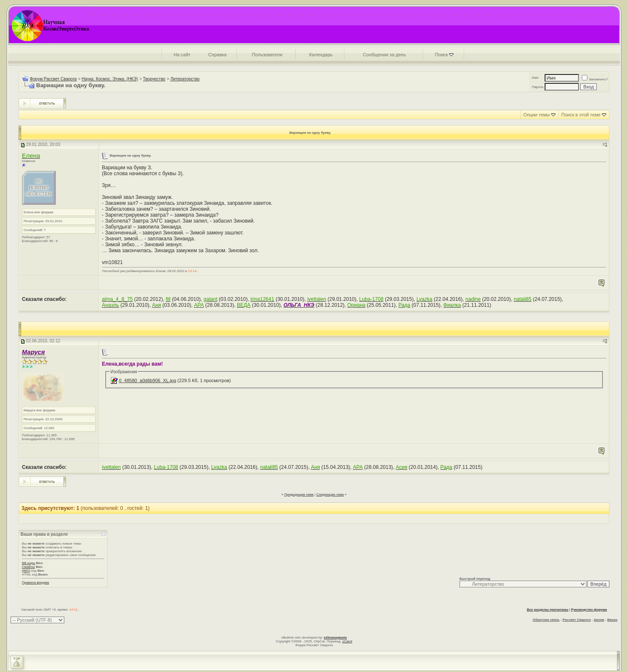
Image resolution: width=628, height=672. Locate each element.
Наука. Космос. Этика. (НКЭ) (110, 79)
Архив (599, 620)
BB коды (29, 563)
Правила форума (36, 582)
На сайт (182, 55)
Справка (217, 55)
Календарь (321, 55)
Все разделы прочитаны (548, 610)
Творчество (154, 79)
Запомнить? (595, 79)
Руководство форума (589, 610)
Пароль (538, 87)
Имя (535, 78)
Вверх (612, 620)
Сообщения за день (384, 55)
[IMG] (26, 571)
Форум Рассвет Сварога (53, 79)
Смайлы (29, 567)
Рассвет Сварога (576, 620)
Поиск (441, 55)
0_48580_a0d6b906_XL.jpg (147, 380)
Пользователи (267, 55)
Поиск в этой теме (581, 115)
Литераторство (185, 79)
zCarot (347, 641)
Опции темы (537, 115)
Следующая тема (330, 494)
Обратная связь (546, 620)
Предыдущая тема (299, 494)
